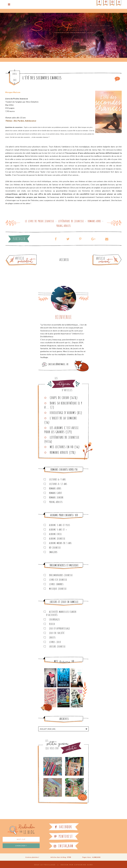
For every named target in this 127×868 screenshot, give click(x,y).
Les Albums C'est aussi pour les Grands (62, 430)
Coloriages (55, 619)
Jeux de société (57, 633)
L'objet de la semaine (63, 418)
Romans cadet (56, 493)
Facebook (63, 827)
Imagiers (53, 552)
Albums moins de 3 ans (60, 543)
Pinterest (64, 836)
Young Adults (64, 226)
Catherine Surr (84, 865)
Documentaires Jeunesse (61, 575)
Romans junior (56, 497)
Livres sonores (56, 584)
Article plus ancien (28, 256)
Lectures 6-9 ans (58, 479)
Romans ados (95, 221)
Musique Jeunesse (58, 589)
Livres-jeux (55, 642)
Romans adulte (59, 452)
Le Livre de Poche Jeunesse (40, 221)
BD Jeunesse (55, 548)
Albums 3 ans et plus (60, 525)
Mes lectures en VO (62, 447)
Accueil (64, 260)
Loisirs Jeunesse (57, 646)
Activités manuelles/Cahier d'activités (61, 613)
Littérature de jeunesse (71, 221)
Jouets (52, 637)
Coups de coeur (59, 398)
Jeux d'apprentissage (60, 628)
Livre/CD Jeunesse (58, 580)
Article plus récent (101, 256)
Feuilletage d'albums (63, 413)
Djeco (52, 624)
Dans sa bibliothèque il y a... (63, 405)
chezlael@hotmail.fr (58, 364)
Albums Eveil (56, 534)
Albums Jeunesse (57, 539)
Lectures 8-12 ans (58, 484)
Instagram (63, 846)
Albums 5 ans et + (58, 530)
